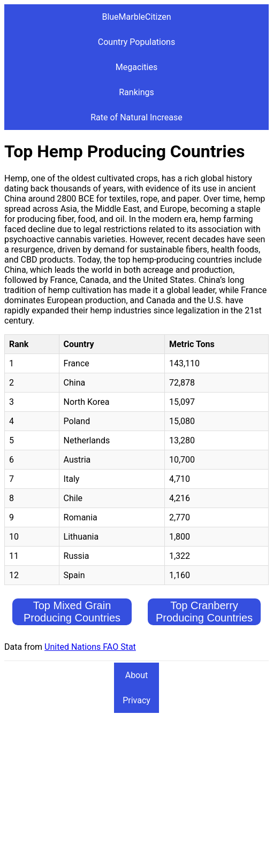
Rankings (136, 92)
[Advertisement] (136, 789)
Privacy (136, 700)
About (137, 675)
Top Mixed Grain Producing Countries (72, 612)
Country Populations (136, 42)
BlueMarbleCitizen (136, 17)
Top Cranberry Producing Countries (204, 612)
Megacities (136, 67)
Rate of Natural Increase (136, 117)
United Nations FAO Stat (90, 647)
